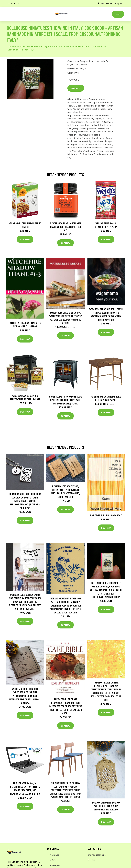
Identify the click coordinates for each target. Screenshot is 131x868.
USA (102, 3)
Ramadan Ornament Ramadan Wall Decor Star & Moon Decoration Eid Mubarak (106, 806)
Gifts (54, 860)
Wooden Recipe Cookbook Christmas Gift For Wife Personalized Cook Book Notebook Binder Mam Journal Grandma (25, 696)
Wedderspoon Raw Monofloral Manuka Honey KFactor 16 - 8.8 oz (65, 227)
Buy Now (76, 88)
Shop (118, 14)
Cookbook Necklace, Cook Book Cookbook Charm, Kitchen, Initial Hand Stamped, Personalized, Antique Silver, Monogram (25, 501)
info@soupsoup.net (114, 3)
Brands (55, 855)
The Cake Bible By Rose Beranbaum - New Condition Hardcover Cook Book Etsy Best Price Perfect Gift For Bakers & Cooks (65, 706)
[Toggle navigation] (10, 14)
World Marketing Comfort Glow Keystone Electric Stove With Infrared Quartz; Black (65, 400)
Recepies (84, 61)
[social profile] (18, 3)
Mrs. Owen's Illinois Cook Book (106, 515)
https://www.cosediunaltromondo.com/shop (88, 115)
